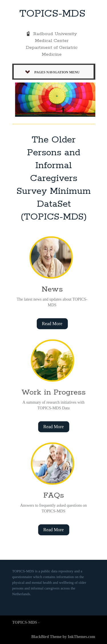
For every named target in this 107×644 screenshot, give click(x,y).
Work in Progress (53, 392)
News (52, 289)
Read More (52, 324)
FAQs (54, 495)
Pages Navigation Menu (53, 72)
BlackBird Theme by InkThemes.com (63, 637)
